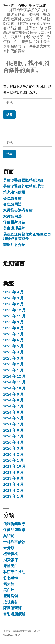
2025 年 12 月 (14, 310)
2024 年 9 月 (13, 394)
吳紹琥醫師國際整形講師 (23, 180)
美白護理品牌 (14, 228)
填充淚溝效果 (14, 192)
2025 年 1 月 (13, 370)
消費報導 (11, 560)
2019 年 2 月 (13, 490)
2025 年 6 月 (13, 340)
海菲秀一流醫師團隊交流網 (25, 5)
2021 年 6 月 (13, 430)
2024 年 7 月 (13, 406)
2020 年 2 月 (13, 454)
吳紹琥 (9, 536)
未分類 (9, 548)
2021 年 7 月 (13, 424)
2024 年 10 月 (14, 388)
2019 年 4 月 (13, 484)
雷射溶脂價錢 (14, 614)
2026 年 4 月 (13, 292)
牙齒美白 (11, 566)
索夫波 (9, 584)
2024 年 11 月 (14, 382)
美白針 (9, 590)
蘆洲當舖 (11, 596)
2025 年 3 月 (13, 358)
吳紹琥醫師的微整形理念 (23, 186)
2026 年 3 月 (13, 298)
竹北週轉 (11, 578)
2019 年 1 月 (13, 496)
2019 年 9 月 (13, 472)
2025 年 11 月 (14, 316)
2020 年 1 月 (13, 460)
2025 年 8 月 (13, 328)
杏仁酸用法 (12, 204)
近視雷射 (11, 602)
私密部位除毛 (14, 572)
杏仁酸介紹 (12, 198)
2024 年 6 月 (13, 412)
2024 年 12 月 (14, 376)
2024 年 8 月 (13, 400)
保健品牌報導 (14, 530)
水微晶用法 (12, 216)
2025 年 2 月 (13, 364)
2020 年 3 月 (13, 448)
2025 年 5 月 (13, 346)
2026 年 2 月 (13, 304)
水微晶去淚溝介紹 (18, 210)
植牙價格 (11, 554)
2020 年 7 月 (13, 436)
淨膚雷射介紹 (14, 222)
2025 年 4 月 (13, 352)
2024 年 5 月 (13, 418)
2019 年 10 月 (14, 466)
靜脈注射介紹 (14, 245)
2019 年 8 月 (13, 478)
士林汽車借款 (14, 542)
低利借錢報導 (14, 524)
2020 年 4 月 (13, 442)
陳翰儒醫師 (12, 608)
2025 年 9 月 (13, 322)
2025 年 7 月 (13, 334)
